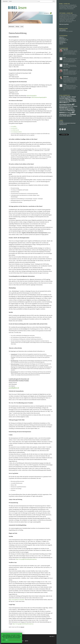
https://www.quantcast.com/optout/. (17, 600)
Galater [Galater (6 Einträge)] (72, 106)
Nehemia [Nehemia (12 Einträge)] (70, 113)
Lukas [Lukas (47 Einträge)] (69, 111)
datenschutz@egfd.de (32, 96)
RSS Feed (65, 129)
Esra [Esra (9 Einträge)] (67, 106)
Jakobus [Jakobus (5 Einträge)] (72, 108)
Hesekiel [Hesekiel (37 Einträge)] (62, 107)
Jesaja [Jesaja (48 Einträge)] (67, 109)
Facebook (63, 129)
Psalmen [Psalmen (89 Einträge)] (73, 114)
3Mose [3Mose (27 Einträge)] (74, 101)
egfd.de (26, 641)
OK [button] (7, 640)
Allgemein (61, 37)
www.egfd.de (14, 126)
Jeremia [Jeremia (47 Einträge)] (62, 109)
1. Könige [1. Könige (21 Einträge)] (68, 97)
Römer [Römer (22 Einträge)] (65, 116)
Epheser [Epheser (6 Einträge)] (64, 106)
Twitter (60, 129)
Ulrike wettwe (66, 64)
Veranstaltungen (62, 43)
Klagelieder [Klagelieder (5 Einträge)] (65, 111)
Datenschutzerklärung (15, 640)
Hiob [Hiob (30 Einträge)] (66, 107)
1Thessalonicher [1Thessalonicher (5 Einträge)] (72, 98)
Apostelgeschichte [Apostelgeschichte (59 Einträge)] (65, 105)
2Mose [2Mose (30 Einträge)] (70, 101)
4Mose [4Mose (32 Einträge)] (61, 103)
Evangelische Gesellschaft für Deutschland (67, 123)
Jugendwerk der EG (63, 125)
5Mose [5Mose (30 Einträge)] (65, 103)
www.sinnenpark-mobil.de (16, 132)
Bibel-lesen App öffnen (64, 24)
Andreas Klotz (66, 76)
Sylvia (64, 57)
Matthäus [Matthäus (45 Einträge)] (62, 113)
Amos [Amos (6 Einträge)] (68, 103)
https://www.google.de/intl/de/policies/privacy (26, 559)
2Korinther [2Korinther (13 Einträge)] (66, 101)
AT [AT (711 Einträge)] (73, 104)
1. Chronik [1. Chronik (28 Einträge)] (62, 97)
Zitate (60, 44)
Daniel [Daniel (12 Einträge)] (61, 106)
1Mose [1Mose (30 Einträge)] (67, 98)
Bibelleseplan (5, 1)
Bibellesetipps (62, 39)
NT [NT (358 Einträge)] (73, 112)
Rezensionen (62, 41)
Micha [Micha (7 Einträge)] (66, 113)
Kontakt (10, 1)
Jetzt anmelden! (63, 30)
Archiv (22, 27)
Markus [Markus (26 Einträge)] (73, 111)
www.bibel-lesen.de (15, 130)
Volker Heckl (66, 50)
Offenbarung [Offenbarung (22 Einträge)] (63, 114)
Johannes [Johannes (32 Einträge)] (72, 109)
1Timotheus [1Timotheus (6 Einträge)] (62, 100)
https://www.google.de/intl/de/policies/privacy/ (23, 624)
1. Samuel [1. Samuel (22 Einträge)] (73, 97)
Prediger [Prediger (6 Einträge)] (68, 115)
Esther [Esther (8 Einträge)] (69, 106)
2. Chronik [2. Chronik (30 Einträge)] (67, 100)
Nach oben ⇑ (52, 636)
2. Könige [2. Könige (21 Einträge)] (73, 100)
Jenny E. (65, 84)
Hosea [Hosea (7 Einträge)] (69, 108)
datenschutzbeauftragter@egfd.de (39, 97)
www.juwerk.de (14, 128)
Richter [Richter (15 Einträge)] (61, 116)
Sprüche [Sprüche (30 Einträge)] (69, 116)
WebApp (17, 27)
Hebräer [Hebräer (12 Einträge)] (76, 106)
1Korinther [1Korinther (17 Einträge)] (62, 98)
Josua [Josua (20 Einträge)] (61, 111)
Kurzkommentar (62, 40)
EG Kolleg (61, 122)
